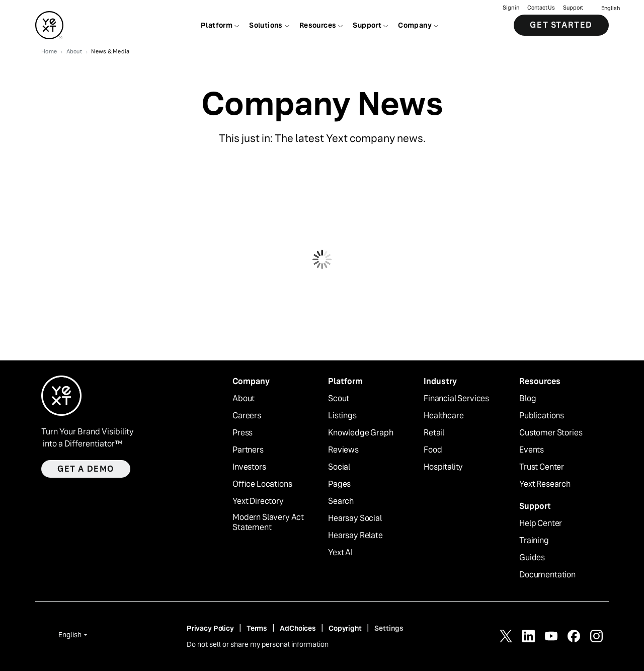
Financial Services (456, 399)
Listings (342, 416)
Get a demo (86, 469)
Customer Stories (551, 433)
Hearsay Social (355, 518)
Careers (247, 416)
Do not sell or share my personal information (258, 644)
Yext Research (545, 484)
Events (532, 450)
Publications (542, 416)
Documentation (547, 575)
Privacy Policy (210, 628)
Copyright (345, 628)
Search (341, 501)
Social (339, 467)
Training (534, 541)
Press (243, 433)
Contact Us (541, 8)
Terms (257, 628)
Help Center (541, 524)
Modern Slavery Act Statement (268, 523)
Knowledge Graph (361, 433)
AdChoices (298, 628)
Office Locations (262, 484)
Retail (434, 433)
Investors (249, 467)
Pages (339, 484)
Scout (339, 399)
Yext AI (340, 553)
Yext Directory (258, 501)
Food (433, 450)
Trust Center (542, 467)
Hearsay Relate (355, 536)
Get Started (561, 25)
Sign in (511, 8)
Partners (248, 450)
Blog (528, 399)
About (244, 399)
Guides (532, 558)
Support (573, 8)
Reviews (343, 450)
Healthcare (444, 416)
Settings (389, 628)
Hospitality (443, 467)
